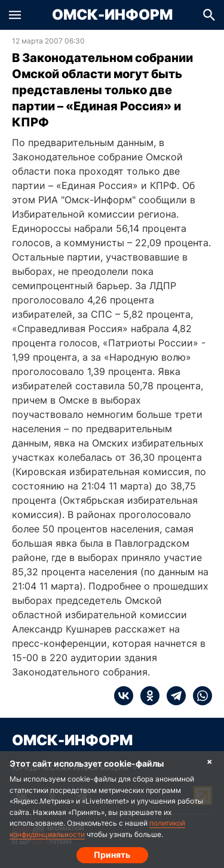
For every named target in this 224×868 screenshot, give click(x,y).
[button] (15, 15)
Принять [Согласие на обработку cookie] (112, 855)
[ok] (146, 696)
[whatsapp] (199, 696)
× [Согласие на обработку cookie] (210, 761)
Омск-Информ (112, 15)
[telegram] (173, 696)
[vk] (124, 696)
